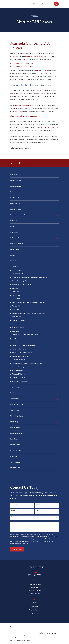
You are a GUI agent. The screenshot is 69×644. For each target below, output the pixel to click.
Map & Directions (34, 594)
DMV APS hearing (16, 93)
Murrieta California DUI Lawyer (30, 45)
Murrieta (29, 56)
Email (37, 511)
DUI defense (19, 111)
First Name (14, 504)
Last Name (39, 504)
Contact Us (34, 614)
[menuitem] (34, 175)
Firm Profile (34, 607)
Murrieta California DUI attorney (23, 105)
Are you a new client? (17, 517)
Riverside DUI (40, 90)
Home (35, 603)
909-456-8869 (34, 575)
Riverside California (40, 56)
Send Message (17, 549)
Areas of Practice (34, 610)
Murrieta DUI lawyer (42, 71)
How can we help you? (17, 523)
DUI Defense (47, 74)
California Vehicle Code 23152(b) (23, 66)
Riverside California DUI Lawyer (24, 117)
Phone (13, 511)
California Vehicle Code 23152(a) (23, 64)
